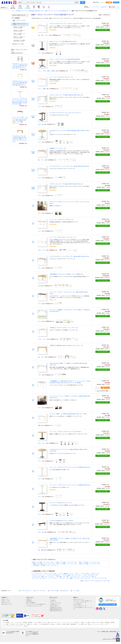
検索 (90, 2)
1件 (21, 123)
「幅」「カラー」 (41, 160)
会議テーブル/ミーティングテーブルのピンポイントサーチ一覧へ (95, 581)
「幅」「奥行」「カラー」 (43, 35)
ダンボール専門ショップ (21, 624)
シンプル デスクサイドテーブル (90, 575)
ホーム (13, 11)
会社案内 (29, 599)
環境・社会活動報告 (31, 603)
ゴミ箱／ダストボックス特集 (97, 623)
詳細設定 (84, 2)
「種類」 (39, 425)
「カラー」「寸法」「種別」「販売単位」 (47, 71)
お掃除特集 (107, 623)
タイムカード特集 (37, 623)
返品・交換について (6, 604)
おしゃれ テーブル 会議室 (66, 578)
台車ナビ (36, 624)
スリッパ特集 (6, 624)
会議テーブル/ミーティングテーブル (19, 21)
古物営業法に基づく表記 (56, 608)
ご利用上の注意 (54, 606)
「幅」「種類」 (41, 550)
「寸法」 (39, 286)
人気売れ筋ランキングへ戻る (18, 44)
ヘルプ (104, 2)
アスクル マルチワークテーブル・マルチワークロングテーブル (66, 24)
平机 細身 (59, 577)
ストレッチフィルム (41, 591)
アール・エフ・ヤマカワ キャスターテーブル (61, 77)
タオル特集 (12, 624)
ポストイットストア (104, 624)
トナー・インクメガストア (16, 623)
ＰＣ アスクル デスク (37, 574)
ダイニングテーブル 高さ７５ (39, 578)
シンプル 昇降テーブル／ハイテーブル (72, 575)
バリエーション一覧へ (103, 30)
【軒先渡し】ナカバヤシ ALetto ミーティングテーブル (64, 328)
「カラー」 (40, 53)
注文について (5, 599)
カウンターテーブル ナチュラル (82, 578)
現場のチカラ (30, 624)
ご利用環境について (55, 604)
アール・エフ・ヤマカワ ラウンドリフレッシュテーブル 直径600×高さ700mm (70, 485)
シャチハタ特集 (80, 624)
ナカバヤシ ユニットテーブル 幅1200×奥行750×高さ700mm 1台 (66, 184)
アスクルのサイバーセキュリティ (34, 606)
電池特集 (30, 623)
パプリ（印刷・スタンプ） (80, 603)
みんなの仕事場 (77, 604)
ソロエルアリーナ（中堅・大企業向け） (82, 601)
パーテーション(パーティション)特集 (70, 623)
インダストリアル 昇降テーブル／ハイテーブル (43, 577)
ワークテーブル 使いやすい (54, 575)
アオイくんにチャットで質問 (108, 604)
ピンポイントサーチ (19, 626)
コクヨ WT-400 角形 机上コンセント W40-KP (61, 521)
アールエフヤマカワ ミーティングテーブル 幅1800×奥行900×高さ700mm (69, 166)
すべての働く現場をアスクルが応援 (47, 624)
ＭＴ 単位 (66, 577)
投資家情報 (29, 601)
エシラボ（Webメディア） (80, 606)
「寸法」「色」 (41, 532)
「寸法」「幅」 (41, 124)
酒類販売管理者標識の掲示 (56, 609)
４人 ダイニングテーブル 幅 (99, 578)
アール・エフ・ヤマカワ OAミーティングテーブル (63, 237)
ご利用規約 (53, 601)
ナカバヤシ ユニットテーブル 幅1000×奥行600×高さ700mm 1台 (66, 95)
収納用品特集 (73, 624)
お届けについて (5, 601)
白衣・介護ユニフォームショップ (92, 624)
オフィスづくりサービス (8, 626)
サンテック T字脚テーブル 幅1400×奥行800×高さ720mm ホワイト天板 (68, 414)
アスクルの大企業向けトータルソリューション (83, 608)
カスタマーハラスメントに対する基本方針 (36, 604)
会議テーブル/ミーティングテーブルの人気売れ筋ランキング (58, 11)
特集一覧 (26, 626)
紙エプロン (66, 591)
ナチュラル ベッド (75, 577)
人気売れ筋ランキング (20, 11)
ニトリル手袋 (76, 591)
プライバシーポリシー (55, 603)
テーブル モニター (53, 578)
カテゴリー (4, 8)
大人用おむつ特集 (65, 624)
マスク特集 (58, 624)
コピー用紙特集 (6, 623)
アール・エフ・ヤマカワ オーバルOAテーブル (62, 219)
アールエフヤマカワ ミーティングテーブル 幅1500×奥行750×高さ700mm (69, 256)
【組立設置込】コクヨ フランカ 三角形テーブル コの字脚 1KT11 (66, 274)
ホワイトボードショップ (56, 623)
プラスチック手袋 (54, 591)
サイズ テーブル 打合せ (50, 574)
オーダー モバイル (74, 574)
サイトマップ (53, 599)
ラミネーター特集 (46, 623)
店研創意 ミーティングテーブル (58, 148)
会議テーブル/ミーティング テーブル (19, 24)
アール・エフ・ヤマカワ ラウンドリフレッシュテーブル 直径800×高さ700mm (70, 467)
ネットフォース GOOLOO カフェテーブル (61, 503)
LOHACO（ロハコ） (78, 599)
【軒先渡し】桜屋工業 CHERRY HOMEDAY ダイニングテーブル (66, 345)
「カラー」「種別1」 (42, 89)
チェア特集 (81, 623)
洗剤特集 (112, 623)
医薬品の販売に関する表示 (56, 611)
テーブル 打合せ (85, 574)
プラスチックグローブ (26, 591)
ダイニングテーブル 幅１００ (89, 577)
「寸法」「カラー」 (42, 250)
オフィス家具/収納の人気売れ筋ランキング (35, 11)
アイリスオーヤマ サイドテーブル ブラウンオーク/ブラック (65, 113)
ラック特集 (88, 623)
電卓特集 (25, 623)
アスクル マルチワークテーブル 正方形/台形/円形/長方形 (65, 59)
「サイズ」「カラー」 (42, 339)
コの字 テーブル (95, 574)
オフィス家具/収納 (16, 18)
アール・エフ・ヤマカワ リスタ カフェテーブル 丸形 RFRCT (65, 432)
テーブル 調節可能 (63, 574)
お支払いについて (6, 603)
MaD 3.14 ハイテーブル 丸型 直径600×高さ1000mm (63, 41)
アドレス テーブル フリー (39, 575)
